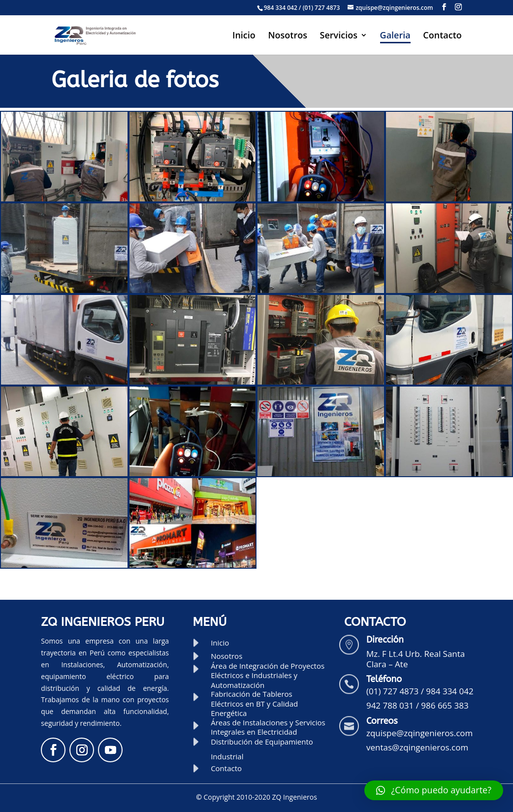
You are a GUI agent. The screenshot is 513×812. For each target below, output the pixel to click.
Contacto (442, 36)
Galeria (395, 36)
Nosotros (287, 36)
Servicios (339, 36)
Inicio (244, 36)
